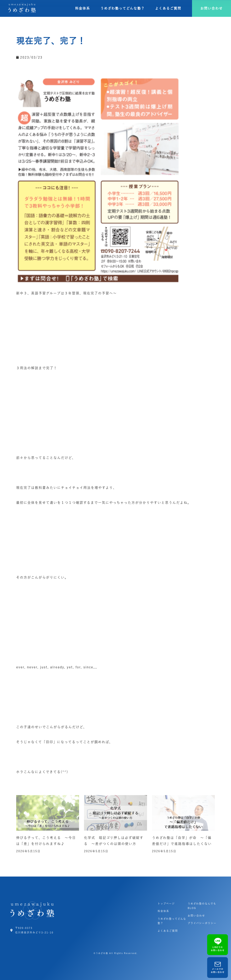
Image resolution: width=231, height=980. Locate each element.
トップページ (166, 904)
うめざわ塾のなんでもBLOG (202, 906)
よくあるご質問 (168, 8)
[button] (212, 8)
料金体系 (83, 8)
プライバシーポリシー (202, 923)
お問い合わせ (196, 916)
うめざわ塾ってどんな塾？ (123, 8)
